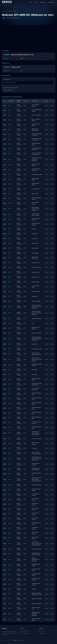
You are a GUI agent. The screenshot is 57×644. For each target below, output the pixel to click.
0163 (25, 263)
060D (25, 159)
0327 (25, 594)
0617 (25, 328)
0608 (25, 219)
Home (31, 2)
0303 (25, 399)
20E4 (25, 301)
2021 (25, 459)
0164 (25, 267)
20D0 (25, 554)
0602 (25, 139)
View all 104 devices (9, 90)
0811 (25, 344)
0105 (25, 589)
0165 (25, 272)
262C (25, 549)
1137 (25, 319)
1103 (25, 184)
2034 (25, 604)
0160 (25, 370)
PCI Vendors (43, 2)
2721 (25, 439)
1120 (25, 170)
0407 (25, 106)
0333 (25, 528)
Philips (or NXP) (9, 11)
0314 (25, 194)
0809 (25, 144)
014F (25, 292)
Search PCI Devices (25, 631)
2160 (25, 365)
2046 (25, 584)
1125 (25, 379)
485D (25, 474)
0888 (25, 313)
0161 (25, 375)
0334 (25, 524)
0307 (25, 403)
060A (25, 579)
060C (25, 154)
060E (25, 448)
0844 (25, 453)
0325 (25, 504)
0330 (25, 538)
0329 (25, 544)
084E (25, 287)
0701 (25, 115)
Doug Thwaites (21, 640)
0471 (10, 106)
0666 (25, 307)
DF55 (25, 349)
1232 (25, 490)
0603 (25, 134)
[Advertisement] (28, 39)
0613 (25, 333)
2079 (25, 243)
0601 (25, 384)
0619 (25, 575)
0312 (25, 428)
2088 (25, 359)
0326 (25, 514)
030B (25, 389)
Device (52, 105)
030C (25, 413)
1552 (25, 339)
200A (25, 619)
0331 (25, 499)
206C (25, 354)
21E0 (25, 253)
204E (25, 258)
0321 (25, 229)
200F (25, 120)
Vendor (47, 105)
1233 (25, 614)
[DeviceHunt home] (7, 2)
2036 (25, 599)
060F (25, 149)
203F (25, 565)
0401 (25, 469)
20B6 (25, 296)
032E (25, 519)
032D (25, 509)
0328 (25, 533)
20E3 (25, 248)
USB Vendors (51, 2)
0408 (25, 479)
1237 (25, 559)
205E (25, 570)
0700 (25, 464)
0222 (25, 165)
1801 (25, 189)
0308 (25, 408)
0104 (25, 209)
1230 (25, 608)
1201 (25, 125)
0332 (25, 495)
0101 (25, 214)
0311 (25, 423)
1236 (25, 485)
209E (25, 443)
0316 (25, 199)
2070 (25, 239)
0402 (25, 433)
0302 (25, 394)
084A (25, 277)
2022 (25, 282)
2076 (25, 234)
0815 (25, 224)
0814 (25, 174)
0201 (25, 323)
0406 (25, 110)
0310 (25, 418)
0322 (25, 203)
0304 (25, 130)
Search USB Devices (25, 633)
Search (36, 2)
